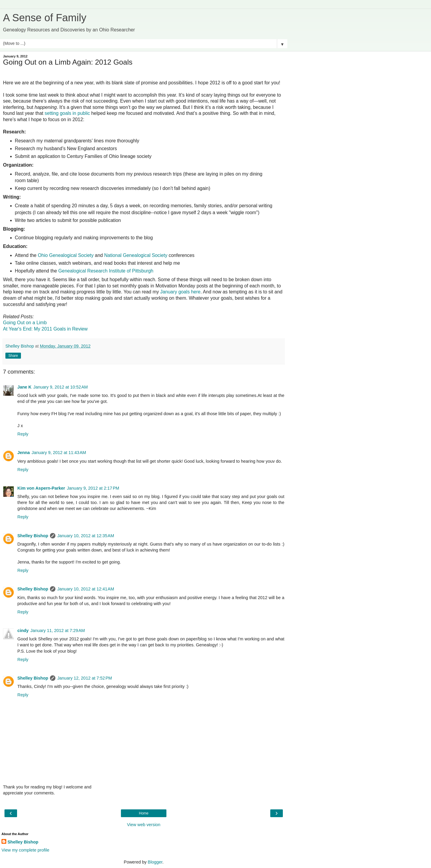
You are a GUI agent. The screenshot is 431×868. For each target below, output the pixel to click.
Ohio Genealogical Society (66, 255)
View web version (144, 825)
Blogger (155, 862)
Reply (23, 434)
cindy (23, 631)
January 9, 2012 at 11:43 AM (59, 453)
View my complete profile (25, 850)
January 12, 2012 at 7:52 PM (85, 678)
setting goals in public (67, 113)
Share (13, 356)
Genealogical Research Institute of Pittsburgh (106, 271)
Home (144, 813)
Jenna (24, 453)
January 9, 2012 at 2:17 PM (93, 488)
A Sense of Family (45, 18)
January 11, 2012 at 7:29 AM (58, 631)
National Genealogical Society (136, 255)
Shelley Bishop (33, 536)
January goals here (180, 292)
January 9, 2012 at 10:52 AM (60, 387)
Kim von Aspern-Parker (41, 488)
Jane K (24, 387)
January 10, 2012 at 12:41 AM (86, 589)
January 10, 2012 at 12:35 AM (86, 536)
